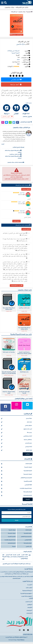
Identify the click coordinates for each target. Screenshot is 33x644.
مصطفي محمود (16, 440)
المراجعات (29, 610)
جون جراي (16, 422)
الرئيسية (29, 12)
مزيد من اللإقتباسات (17, 286)
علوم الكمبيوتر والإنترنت (16, 488)
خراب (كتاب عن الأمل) (15, 154)
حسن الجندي (16, 443)
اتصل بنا (30, 585)
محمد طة (16, 433)
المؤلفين (27, 414)
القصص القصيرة (16, 481)
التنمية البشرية (16, 53)
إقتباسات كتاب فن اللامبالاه (23, 225)
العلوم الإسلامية (16, 471)
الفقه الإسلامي (16, 485)
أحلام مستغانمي (16, 436)
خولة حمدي (16, 419)
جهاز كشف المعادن (28, 634)
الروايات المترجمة (16, 474)
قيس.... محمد (21, 202)
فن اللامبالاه (14, 12)
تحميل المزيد (16, 221)
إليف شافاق (16, 450)
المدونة (14, 546)
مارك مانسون (22, 12)
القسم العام (16, 464)
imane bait (22, 211)
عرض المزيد (29, 103)
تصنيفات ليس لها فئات (13, 51)
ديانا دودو (22, 193)
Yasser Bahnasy (21, 640)
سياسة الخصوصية (27, 591)
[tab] (26, 109)
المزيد (3, 144)
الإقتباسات (29, 613)
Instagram (16, 408)
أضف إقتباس (16, 80)
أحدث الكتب (29, 602)
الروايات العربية (16, 467)
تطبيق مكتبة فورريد (27, 596)
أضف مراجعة (16, 84)
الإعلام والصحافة (16, 492)
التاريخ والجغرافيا (16, 496)
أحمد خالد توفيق (16, 429)
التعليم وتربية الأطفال (16, 478)
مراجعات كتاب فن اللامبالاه (23, 185)
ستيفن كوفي (16, 426)
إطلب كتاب (29, 588)
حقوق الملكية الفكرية (26, 593)
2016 (18, 60)
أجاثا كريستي (16, 447)
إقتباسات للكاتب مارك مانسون (16, 162)
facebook (6, 410)
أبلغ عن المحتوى (7, 117)
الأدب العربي (29, 546)
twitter (27, 408)
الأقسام (27, 459)
